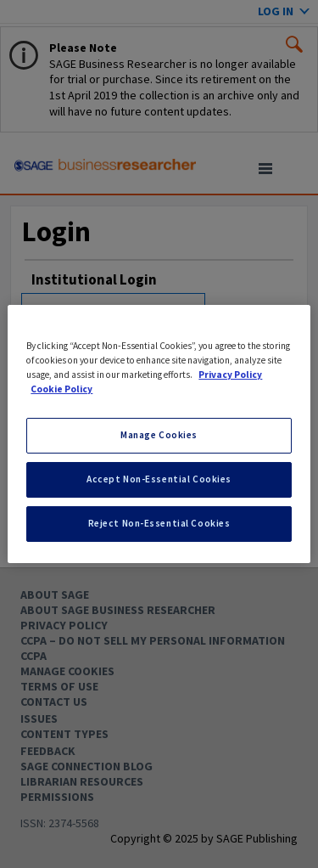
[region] (159, 434)
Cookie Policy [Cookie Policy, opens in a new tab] (61, 389)
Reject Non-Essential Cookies (159, 523)
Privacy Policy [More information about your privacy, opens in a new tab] (230, 375)
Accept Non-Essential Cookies (159, 479)
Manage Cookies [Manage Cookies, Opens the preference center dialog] (159, 435)
